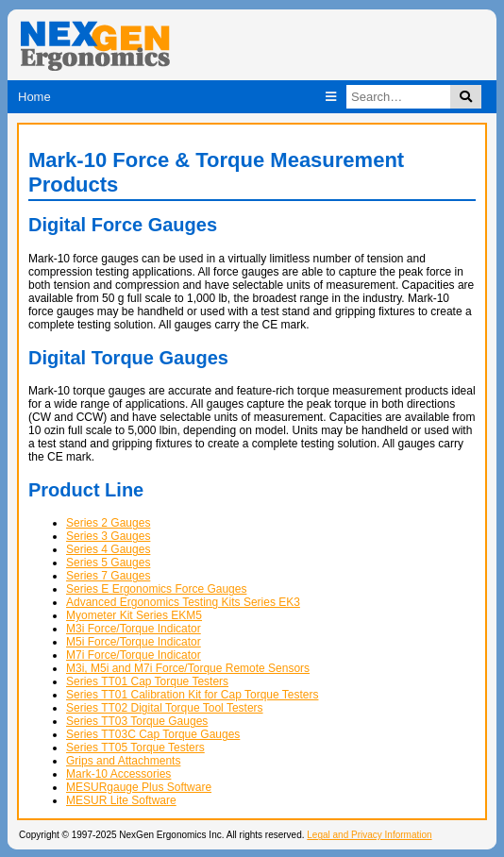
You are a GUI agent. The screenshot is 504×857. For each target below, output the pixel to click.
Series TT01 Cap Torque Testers (147, 681)
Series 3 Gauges (108, 536)
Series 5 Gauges (108, 563)
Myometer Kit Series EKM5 (134, 615)
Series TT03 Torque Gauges (137, 721)
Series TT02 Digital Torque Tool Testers (165, 708)
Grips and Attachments (123, 761)
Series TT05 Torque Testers (135, 748)
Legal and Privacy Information (369, 835)
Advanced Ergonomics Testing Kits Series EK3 (183, 602)
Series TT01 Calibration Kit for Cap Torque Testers (192, 695)
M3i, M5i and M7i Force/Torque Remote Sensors (188, 668)
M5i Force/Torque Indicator (134, 642)
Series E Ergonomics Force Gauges (156, 589)
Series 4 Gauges (108, 549)
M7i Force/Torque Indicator (134, 655)
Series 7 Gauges (108, 576)
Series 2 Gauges (108, 523)
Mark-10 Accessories (118, 774)
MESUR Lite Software (121, 800)
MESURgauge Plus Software (139, 787)
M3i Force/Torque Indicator (134, 629)
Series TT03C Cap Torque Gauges (153, 734)
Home (34, 97)
